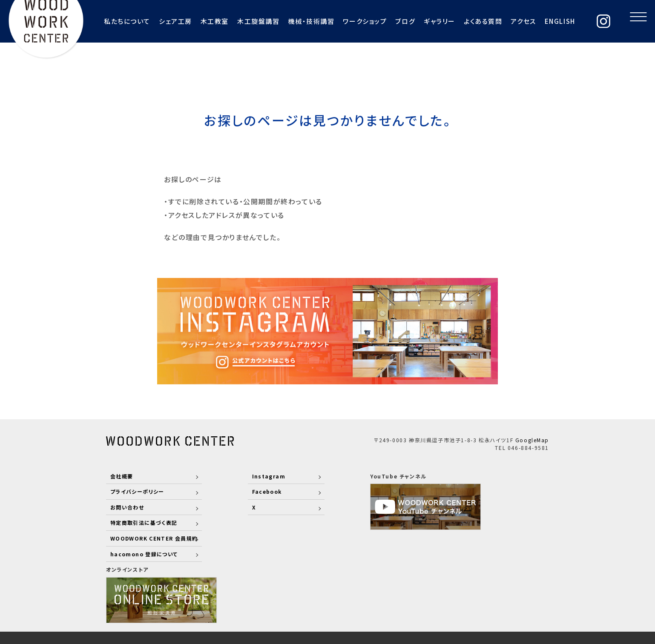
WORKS (340, 596)
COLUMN (534, 596)
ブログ (388, 21)
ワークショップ (348, 21)
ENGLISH (543, 21)
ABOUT (277, 596)
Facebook (256, 491)
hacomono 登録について (145, 554)
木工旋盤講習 (241, 21)
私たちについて (110, 21)
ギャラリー (422, 21)
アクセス (507, 21)
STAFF (308, 596)
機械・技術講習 (294, 21)
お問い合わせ (128, 507)
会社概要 (122, 476)
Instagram (258, 476)
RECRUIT (453, 596)
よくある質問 (466, 21)
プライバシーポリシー (138, 491)
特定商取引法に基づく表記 (144, 522)
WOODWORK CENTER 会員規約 (155, 538)
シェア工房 (158, 21)
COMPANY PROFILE (395, 596)
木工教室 (197, 21)
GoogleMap (532, 439)
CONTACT (494, 596)
